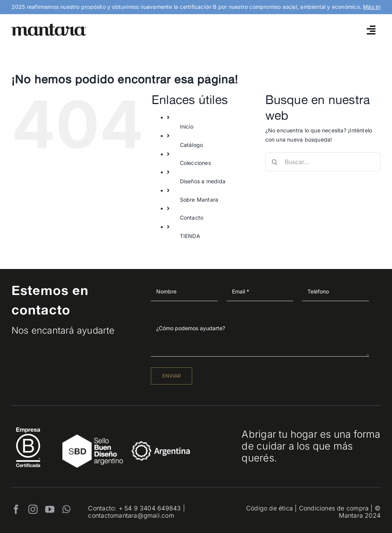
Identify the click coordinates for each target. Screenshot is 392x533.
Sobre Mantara (199, 200)
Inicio (187, 126)
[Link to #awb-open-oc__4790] (371, 30)
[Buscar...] (323, 162)
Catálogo (192, 145)
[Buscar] (275, 162)
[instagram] (33, 509)
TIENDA (190, 236)
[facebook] (16, 509)
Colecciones (195, 163)
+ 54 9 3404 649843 (150, 508)
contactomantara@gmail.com (131, 515)
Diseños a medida (203, 181)
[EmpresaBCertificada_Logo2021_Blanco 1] (28, 425)
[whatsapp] (66, 509)
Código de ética (269, 508)
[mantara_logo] (49, 26)
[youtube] (50, 509)
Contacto (192, 218)
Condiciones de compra (334, 508)
